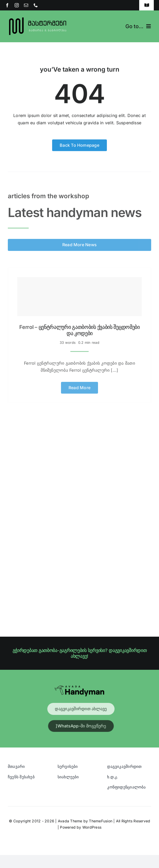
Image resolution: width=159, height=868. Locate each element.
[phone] (36, 5)
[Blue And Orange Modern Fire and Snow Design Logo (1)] (38, 18)
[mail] (26, 5)
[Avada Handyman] (79, 688)
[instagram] (17, 5)
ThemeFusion (101, 821)
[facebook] (7, 5)
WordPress (92, 827)
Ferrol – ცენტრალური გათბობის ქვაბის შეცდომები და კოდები (79, 329)
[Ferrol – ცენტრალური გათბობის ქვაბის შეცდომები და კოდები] (79, 295)
